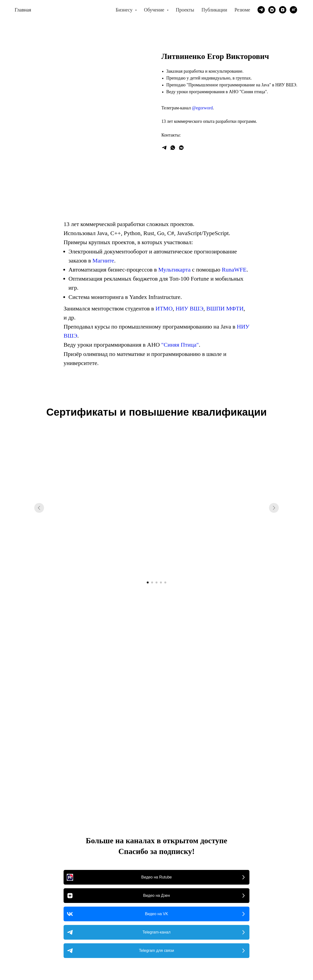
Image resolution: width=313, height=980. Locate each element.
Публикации (214, 10)
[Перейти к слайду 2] (152, 582)
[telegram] (261, 10)
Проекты (185, 10)
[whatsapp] (173, 148)
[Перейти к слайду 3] (156, 582)
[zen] (283, 10)
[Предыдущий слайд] (39, 508)
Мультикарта (174, 270)
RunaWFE (234, 270)
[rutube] (293, 10)
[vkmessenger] (272, 10)
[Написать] (164, 148)
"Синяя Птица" (180, 345)
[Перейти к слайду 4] (161, 582)
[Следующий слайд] (274, 508)
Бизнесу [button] (125, 10)
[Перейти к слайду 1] (148, 582)
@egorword (202, 108)
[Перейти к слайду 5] (165, 582)
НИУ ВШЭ (190, 308)
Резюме (242, 10)
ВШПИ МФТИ (225, 308)
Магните (103, 261)
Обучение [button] (155, 10)
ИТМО (164, 308)
